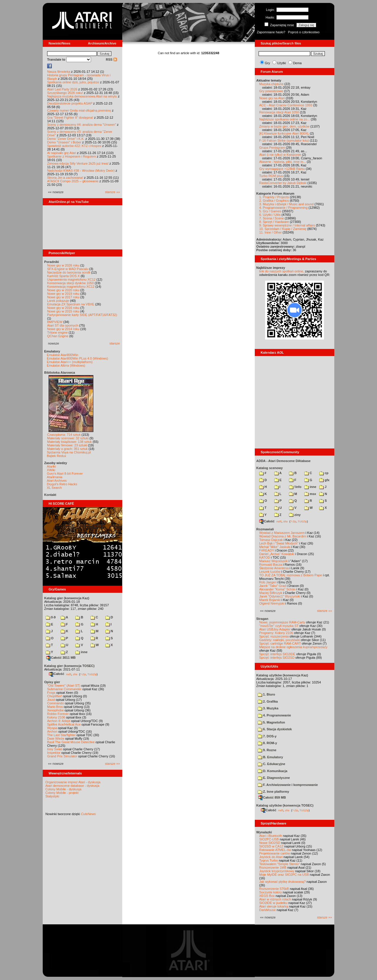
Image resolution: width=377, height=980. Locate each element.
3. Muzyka (268, 708)
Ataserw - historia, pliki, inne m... (282, 162)
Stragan (262, 619)
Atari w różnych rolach (275, 899)
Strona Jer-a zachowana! (65, 178)
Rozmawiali (265, 529)
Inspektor (54, 753)
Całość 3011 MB (61, 658)
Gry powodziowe (271, 91)
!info (295, 487)
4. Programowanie (274, 715)
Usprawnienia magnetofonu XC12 (71, 279)
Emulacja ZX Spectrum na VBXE (71, 304)
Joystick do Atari (271, 857)
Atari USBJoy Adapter (275, 629)
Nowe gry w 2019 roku (63, 294)
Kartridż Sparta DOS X (63, 276)
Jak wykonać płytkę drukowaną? (282, 882)
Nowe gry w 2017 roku (63, 297)
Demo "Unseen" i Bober (64, 142)
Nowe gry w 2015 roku (63, 311)
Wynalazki (264, 832)
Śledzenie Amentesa (274, 568)
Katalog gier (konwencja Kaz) (67, 598)
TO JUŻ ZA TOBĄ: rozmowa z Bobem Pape (291, 575)
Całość (57, 674)
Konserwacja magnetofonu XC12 (71, 287)
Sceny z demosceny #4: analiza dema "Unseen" (82, 125)
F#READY (267, 550)
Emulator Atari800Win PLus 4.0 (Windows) (77, 358)
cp (324, 473)
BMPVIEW (55, 322)
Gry (267, 63)
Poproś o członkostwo (304, 32)
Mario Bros (55, 707)
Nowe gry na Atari (272, 98)
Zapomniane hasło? (271, 32)
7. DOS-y (267, 736)
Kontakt (50, 495)
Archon (52, 731)
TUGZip (92, 674)
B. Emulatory (270, 757)
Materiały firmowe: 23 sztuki (67, 445)
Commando (56, 703)
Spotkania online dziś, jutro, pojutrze (73, 82)
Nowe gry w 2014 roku (63, 329)
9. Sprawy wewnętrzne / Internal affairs (287, 225)
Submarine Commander (64, 689)
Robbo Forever (58, 714)
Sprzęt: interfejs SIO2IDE (277, 654)
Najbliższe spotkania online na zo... (285, 119)
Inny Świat (55, 749)
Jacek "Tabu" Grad (273, 586)
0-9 (51, 617)
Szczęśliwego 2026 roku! (65, 93)
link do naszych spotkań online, (282, 271)
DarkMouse (267, 910)
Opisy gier (52, 682)
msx (310, 494)
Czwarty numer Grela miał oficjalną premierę (79, 110)
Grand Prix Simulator (62, 756)
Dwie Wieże (56, 739)
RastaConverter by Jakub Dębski (283, 183)
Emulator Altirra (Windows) (66, 365)
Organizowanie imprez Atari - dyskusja (73, 782)
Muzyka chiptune (271, 84)
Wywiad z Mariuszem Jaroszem (282, 533)
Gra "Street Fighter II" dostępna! (70, 117)
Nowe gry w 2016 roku (63, 308)
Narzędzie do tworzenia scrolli (69, 272)
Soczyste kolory (271, 892)
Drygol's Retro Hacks (62, 484)
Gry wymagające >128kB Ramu (282, 169)
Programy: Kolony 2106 (276, 633)
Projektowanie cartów (275, 853)
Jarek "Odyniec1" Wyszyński (280, 596)
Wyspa (52, 728)
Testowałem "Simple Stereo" (280, 864)
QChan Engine (58, 336)
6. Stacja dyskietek (275, 729)
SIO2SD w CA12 (271, 846)
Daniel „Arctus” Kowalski (277, 554)
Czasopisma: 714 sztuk (64, 435)
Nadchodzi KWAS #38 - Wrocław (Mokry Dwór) (81, 170)
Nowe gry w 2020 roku (63, 290)
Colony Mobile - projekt (62, 793)
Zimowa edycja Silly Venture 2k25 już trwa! (78, 163)
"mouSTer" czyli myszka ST (279, 626)
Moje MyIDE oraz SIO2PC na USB (284, 875)
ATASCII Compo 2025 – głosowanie (73, 181)
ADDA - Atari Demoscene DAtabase (283, 461)
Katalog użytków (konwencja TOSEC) (285, 805)
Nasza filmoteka (59, 72)
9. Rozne (267, 750)
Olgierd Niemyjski (272, 603)
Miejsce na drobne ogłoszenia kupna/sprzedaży (293, 647)
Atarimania (55, 477)
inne (81, 652)
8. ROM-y (267, 743)
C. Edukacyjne (271, 764)
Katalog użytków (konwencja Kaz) (282, 675)
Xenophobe (55, 710)
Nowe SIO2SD (270, 843)
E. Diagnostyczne (274, 778)
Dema (297, 63)
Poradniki (52, 262)
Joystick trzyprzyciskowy (277, 871)
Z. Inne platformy (273, 792)
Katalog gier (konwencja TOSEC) (69, 666)
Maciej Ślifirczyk (271, 593)
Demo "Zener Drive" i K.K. (66, 139)
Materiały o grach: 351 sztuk (67, 449)
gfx (324, 480)
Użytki (282, 63)
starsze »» (112, 192)
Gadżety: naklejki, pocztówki (280, 640)
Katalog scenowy (269, 468)
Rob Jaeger (268, 582)
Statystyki (52, 796)
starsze (115, 343)
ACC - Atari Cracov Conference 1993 (286, 105)
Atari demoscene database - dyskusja (72, 786)
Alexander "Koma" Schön (277, 589)
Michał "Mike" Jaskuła (275, 547)
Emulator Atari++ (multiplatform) (70, 362)
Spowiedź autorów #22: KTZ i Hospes (74, 146)
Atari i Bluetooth (271, 836)
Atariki (51, 466)
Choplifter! (54, 696)
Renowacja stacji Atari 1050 (279, 112)
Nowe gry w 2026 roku (63, 265)
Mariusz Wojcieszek (273, 561)
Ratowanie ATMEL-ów (275, 850)
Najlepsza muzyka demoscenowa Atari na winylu (82, 96)
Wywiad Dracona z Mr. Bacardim (283, 536)
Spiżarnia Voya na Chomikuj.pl (69, 452)
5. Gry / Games (270, 211)
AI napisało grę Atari (62, 153)
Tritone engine (57, 332)
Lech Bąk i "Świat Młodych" (279, 543)
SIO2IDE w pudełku (273, 903)
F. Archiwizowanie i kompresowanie (288, 785)
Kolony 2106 (56, 717)
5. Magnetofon (271, 722)
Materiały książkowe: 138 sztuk (70, 442)
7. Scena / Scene (272, 218)
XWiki (51, 470)
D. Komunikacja (273, 771)
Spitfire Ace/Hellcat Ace (64, 724)
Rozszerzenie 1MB (273, 868)
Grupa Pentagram (272, 148)
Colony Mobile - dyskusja (63, 789)
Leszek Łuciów (270, 572)
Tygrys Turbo (269, 860)
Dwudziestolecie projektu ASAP (70, 103)
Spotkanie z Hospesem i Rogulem (72, 156)
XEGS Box (267, 896)
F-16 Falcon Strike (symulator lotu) (284, 140)
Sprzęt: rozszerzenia (274, 636)
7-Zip (83, 674)
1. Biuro (266, 694)
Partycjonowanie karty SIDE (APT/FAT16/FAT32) (82, 315)
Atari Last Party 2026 (62, 89)
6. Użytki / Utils (270, 215)
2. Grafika (268, 701)
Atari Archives (57, 481)
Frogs (51, 693)
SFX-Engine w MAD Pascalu (68, 269)
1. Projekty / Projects (274, 197)
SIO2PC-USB (269, 839)
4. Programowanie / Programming (283, 208)
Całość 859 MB (272, 797)
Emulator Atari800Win (62, 355)
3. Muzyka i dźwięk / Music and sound (286, 204)
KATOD (265, 557)
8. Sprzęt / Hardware (274, 222)
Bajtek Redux (56, 456)
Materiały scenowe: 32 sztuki (68, 438)
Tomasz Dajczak (271, 540)
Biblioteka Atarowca (60, 373)
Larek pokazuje (58, 301)
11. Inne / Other (270, 232)
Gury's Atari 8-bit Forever (65, 474)
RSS (111, 59)
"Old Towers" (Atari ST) (64, 686)
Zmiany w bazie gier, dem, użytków (284, 126)
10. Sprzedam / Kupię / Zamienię (283, 229)
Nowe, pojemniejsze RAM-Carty (282, 622)
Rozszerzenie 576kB (274, 889)
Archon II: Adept (59, 721)
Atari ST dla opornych (63, 325)
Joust (51, 700)
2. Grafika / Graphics (274, 201)
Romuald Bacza (271, 565)
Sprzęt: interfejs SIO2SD (277, 658)
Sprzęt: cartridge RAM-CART (280, 643)
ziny (295, 515)
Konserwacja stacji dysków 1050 (70, 283)
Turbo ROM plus (271, 176)
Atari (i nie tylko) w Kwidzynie (280, 155)
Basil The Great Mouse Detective (71, 742)
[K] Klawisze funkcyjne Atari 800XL (284, 133)
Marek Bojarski (270, 600)
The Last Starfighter (61, 735)
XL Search (54, 488)
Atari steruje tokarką (274, 906)
